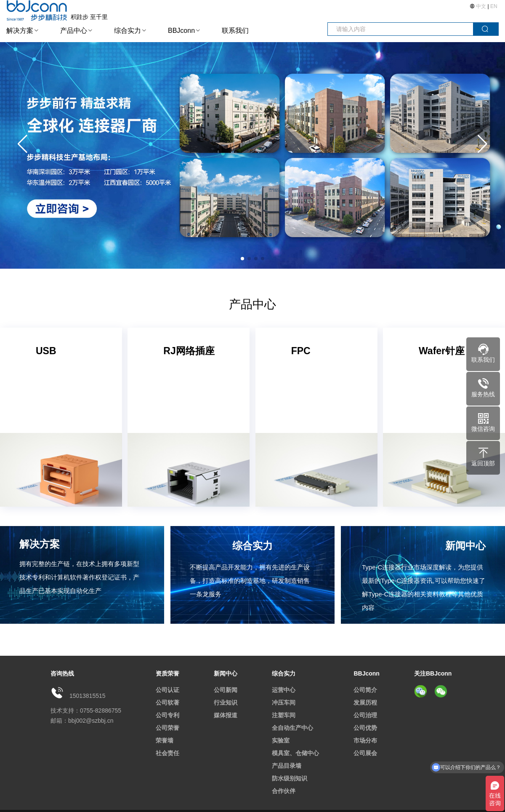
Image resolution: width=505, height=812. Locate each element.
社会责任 (167, 753)
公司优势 (365, 728)
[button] (482, 144)
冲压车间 (284, 702)
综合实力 (128, 31)
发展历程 (365, 702)
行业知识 (226, 702)
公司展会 (365, 753)
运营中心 (284, 690)
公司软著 (167, 702)
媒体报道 (226, 715)
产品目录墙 (287, 766)
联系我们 (235, 31)
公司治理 (365, 715)
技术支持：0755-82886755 (86, 710)
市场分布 (365, 740)
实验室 (281, 740)
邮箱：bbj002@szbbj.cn (82, 721)
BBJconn (181, 31)
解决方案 (20, 31)
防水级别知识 (290, 778)
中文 (481, 6)
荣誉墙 (165, 740)
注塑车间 (284, 715)
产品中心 (74, 31)
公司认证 (167, 690)
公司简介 (365, 690)
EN (494, 6)
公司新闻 (226, 690)
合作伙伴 (284, 791)
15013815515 (88, 696)
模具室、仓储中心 (295, 753)
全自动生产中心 (292, 728)
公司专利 (167, 715)
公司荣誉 (167, 728)
